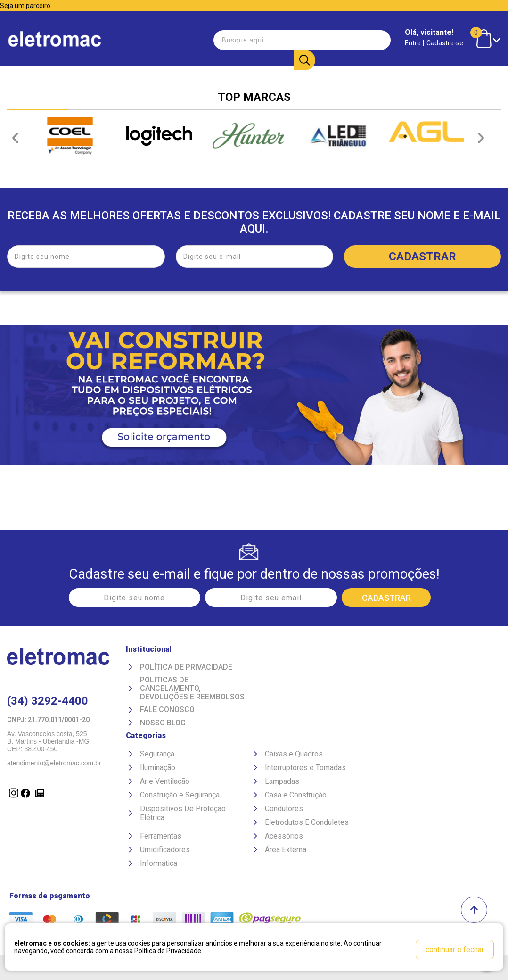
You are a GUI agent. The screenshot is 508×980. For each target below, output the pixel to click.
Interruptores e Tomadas (305, 767)
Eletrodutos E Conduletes (307, 822)
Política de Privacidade (186, 667)
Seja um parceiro (25, 6)
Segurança (157, 753)
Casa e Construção (296, 794)
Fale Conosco (167, 709)
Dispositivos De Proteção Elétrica (183, 813)
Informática (159, 863)
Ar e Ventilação (165, 781)
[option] (70, 136)
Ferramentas (161, 835)
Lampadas (282, 781)
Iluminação (158, 767)
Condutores (284, 808)
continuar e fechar (455, 950)
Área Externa (286, 849)
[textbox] (263, 40)
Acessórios (284, 835)
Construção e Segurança (180, 794)
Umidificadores (165, 849)
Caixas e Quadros (294, 753)
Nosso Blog (163, 723)
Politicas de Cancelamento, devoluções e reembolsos (192, 688)
